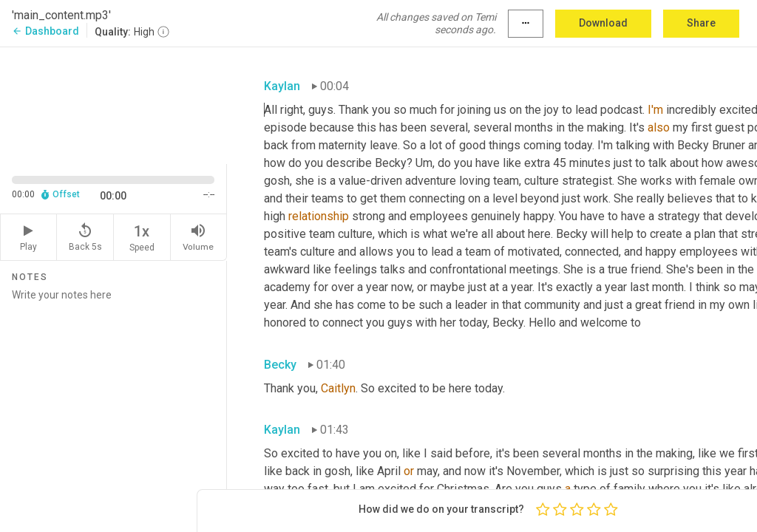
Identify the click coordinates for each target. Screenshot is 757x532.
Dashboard (45, 31)
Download (603, 23)
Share (701, 23)
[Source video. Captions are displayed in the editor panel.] (113, 104)
